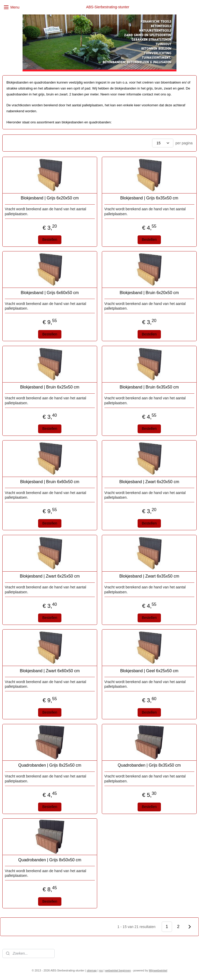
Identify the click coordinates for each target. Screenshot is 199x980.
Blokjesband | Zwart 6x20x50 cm (149, 482)
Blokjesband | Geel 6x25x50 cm (149, 671)
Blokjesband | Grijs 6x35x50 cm (149, 198)
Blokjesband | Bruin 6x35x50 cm (149, 387)
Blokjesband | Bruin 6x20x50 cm (149, 293)
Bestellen (50, 240)
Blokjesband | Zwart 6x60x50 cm (50, 671)
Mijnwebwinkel (158, 970)
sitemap (92, 970)
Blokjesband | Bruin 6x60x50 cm (50, 482)
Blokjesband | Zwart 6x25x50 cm (50, 576)
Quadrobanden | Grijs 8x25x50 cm (50, 765)
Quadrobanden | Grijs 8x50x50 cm (50, 860)
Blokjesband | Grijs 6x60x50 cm (50, 293)
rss (101, 970)
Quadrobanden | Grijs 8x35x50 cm (149, 765)
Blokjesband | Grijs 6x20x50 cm (50, 198)
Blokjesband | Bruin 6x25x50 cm (50, 387)
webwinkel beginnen (118, 970)
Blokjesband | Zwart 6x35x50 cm (149, 576)
